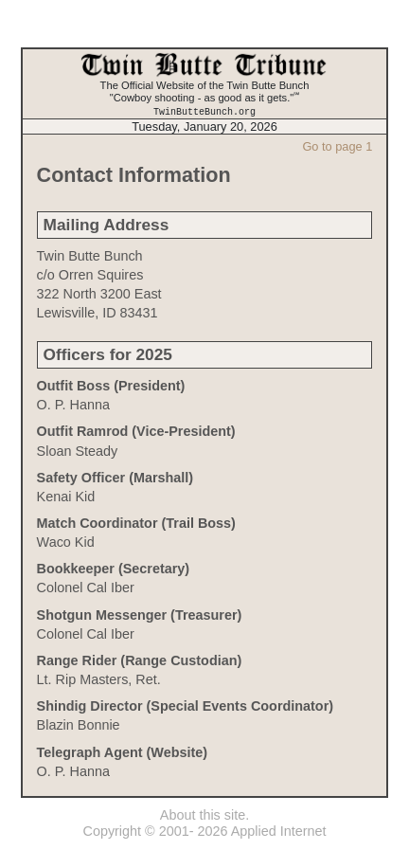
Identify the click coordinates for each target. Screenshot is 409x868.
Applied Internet (279, 831)
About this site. (204, 814)
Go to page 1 (337, 145)
